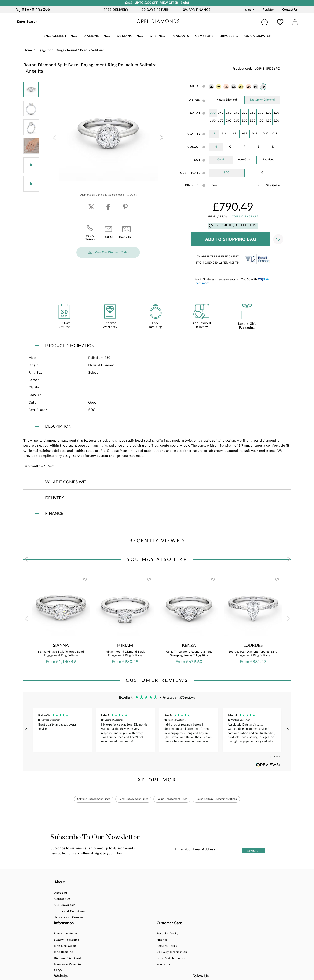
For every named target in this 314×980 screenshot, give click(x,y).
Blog (192, 899)
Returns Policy (155, 906)
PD (263, 87)
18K (234, 87)
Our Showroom (65, 906)
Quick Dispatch (258, 36)
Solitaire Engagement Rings (88, 799)
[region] (157, 730)
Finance (150, 899)
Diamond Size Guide (114, 918)
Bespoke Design (156, 893)
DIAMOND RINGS (97, 36)
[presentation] (54, 139)
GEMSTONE (204, 36)
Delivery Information (160, 912)
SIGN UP (253, 851)
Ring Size (193, 185)
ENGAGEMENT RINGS (60, 36)
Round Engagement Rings (173, 799)
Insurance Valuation (114, 924)
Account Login (199, 893)
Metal (195, 86)
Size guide (273, 185)
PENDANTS (180, 36)
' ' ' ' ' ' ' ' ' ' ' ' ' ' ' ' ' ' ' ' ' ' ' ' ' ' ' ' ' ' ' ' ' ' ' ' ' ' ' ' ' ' (236, 186)
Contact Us (290, 10)
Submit (65, 22)
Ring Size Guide (111, 906)
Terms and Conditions (70, 912)
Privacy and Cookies (69, 918)
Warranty (151, 924)
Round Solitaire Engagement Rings (221, 799)
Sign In (250, 10)
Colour (194, 147)
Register (268, 10)
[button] (26, 730)
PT (256, 87)
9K (211, 87)
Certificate (190, 173)
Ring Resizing (110, 912)
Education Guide (112, 893)
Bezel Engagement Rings (131, 799)
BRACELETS (229, 36)
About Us (61, 893)
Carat (195, 113)
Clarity (194, 134)
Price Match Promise (159, 918)
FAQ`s (105, 930)
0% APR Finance (197, 10)
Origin (195, 101)
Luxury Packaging (113, 899)
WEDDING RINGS (130, 36)
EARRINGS (157, 36)
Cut (197, 160)
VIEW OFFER (169, 3)
